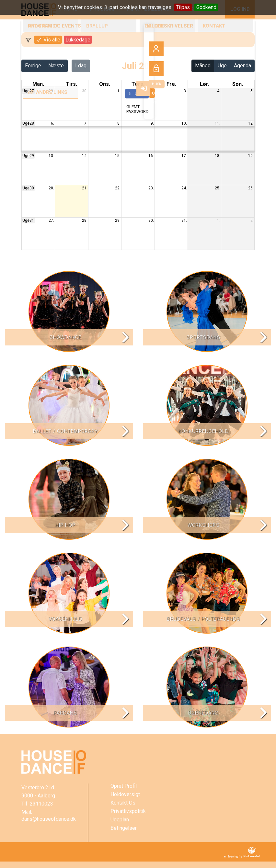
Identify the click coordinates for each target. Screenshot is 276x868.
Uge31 (28, 220)
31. (184, 220)
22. (118, 188)
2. (152, 91)
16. (151, 156)
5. (252, 91)
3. (185, 91)
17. (184, 156)
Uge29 (28, 156)
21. (85, 188)
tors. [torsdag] (138, 84)
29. (51, 91)
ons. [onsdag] (105, 84)
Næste (56, 66)
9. (152, 123)
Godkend (206, 7)
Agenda (242, 66)
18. (218, 156)
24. (184, 188)
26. (251, 188)
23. (151, 188)
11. (218, 123)
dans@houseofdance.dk (49, 819)
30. (85, 91)
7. (86, 123)
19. (251, 156)
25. (218, 188)
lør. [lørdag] (205, 84)
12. (251, 123)
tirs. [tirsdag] (71, 84)
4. (219, 91)
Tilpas (183, 7)
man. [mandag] (38, 84)
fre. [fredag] (171, 84)
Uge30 (28, 188)
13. (51, 156)
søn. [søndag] (238, 84)
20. (51, 188)
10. (184, 123)
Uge (222, 66)
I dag (81, 66)
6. (52, 123)
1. (119, 91)
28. (85, 220)
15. (118, 156)
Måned (203, 66)
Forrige (33, 66)
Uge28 (28, 123)
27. (51, 220)
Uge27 (28, 91)
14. (85, 156)
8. (119, 123)
